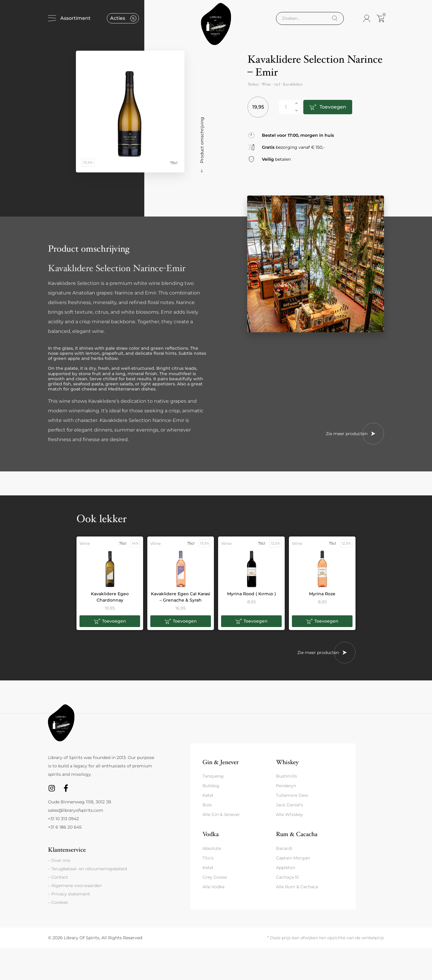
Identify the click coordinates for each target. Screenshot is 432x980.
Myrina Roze (322, 594)
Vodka (211, 834)
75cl (277, 84)
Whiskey (287, 762)
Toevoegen (333, 107)
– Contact (58, 877)
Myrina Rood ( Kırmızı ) (252, 594)
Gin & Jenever (220, 762)
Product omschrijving (202, 140)
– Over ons (59, 860)
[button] (110, 621)
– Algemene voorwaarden (75, 886)
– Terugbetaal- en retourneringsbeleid (87, 869)
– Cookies (58, 902)
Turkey (253, 84)
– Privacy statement (69, 894)
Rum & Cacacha (297, 834)
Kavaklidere (293, 84)
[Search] (335, 18)
